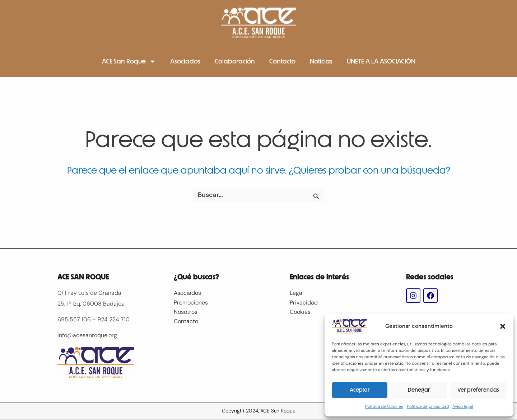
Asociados (185, 61)
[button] (503, 326)
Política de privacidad (428, 406)
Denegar (419, 390)
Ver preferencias (478, 390)
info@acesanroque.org (87, 335)
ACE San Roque (129, 61)
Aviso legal (463, 406)
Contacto (282, 61)
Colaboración (235, 61)
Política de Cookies (384, 406)
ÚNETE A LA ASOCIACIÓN (381, 61)
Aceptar (360, 390)
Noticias (321, 61)
